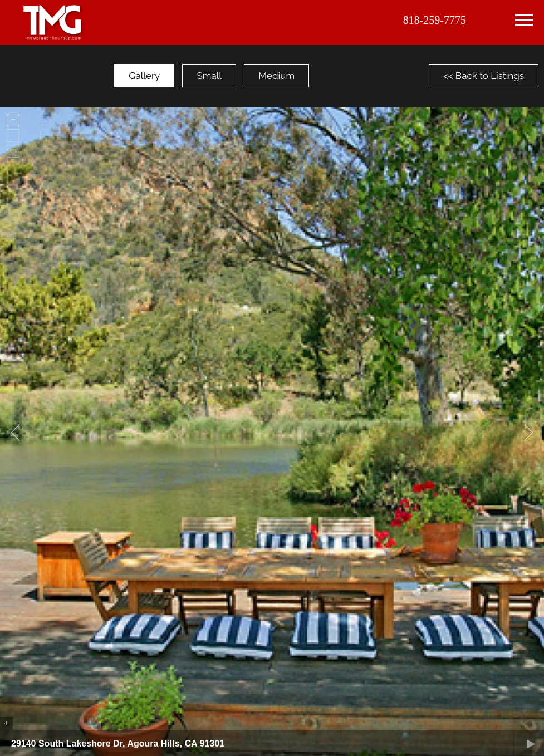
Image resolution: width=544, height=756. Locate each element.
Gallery (144, 76)
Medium (276, 76)
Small (209, 76)
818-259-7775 (435, 20)
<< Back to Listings (484, 76)
